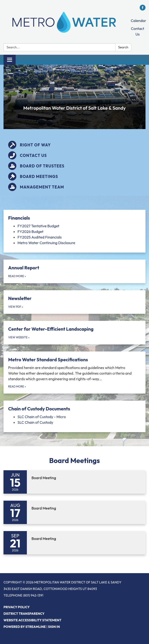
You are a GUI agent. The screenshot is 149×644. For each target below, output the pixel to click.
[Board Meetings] (74, 176)
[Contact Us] (74, 155)
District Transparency (24, 614)
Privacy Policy (17, 607)
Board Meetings (75, 460)
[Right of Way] (74, 145)
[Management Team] (74, 187)
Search (123, 47)
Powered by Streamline (25, 627)
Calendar (138, 21)
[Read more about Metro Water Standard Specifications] (74, 373)
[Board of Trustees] (74, 166)
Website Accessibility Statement (32, 620)
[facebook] (143, 9)
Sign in (54, 627)
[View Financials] (74, 218)
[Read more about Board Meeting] (74, 482)
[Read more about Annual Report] (74, 271)
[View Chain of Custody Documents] (74, 409)
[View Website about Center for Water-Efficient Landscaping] (74, 333)
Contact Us (137, 31)
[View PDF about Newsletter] (74, 302)
